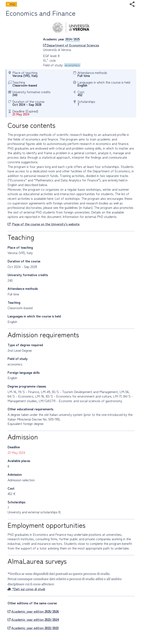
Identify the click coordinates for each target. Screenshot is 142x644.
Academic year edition (33, 611)
